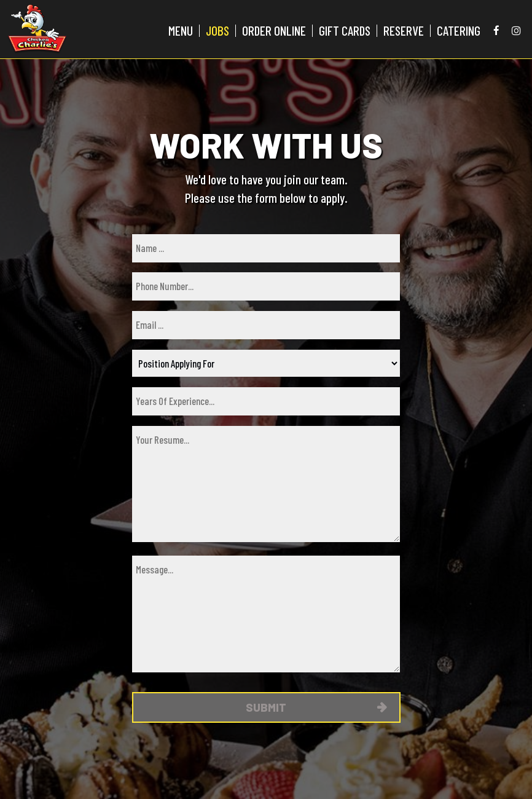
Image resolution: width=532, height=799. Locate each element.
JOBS (217, 31)
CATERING (459, 31)
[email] (266, 325)
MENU (181, 31)
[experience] (266, 401)
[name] (266, 248)
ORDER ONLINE (274, 31)
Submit (266, 707)
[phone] (266, 286)
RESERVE (404, 31)
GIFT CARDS (345, 31)
